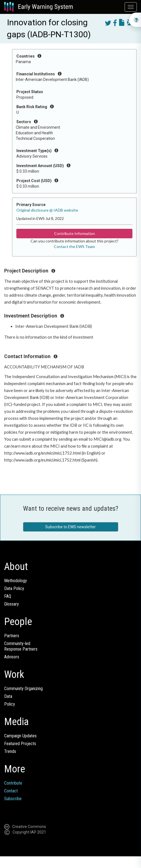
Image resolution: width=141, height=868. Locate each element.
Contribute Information (75, 233)
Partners (12, 636)
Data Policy (14, 588)
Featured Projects (20, 744)
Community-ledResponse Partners (21, 646)
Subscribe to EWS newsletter (70, 527)
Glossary (12, 604)
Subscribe (13, 799)
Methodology (16, 581)
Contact (11, 791)
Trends (10, 751)
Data (8, 696)
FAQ (8, 596)
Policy (10, 704)
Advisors (12, 657)
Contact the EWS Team (74, 246)
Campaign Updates (20, 736)
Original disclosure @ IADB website (47, 210)
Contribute (13, 783)
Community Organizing (23, 689)
